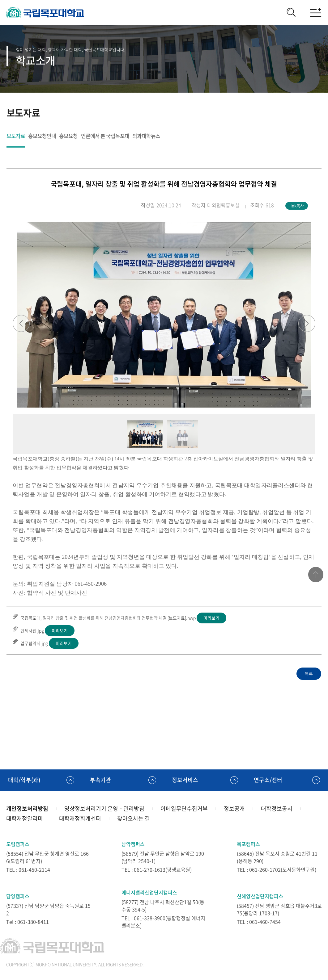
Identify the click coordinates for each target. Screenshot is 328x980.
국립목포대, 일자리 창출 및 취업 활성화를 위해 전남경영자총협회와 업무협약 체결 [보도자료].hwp (108, 618)
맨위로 (316, 575)
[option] (164, 315)
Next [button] (307, 323)
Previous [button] (21, 323)
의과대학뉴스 (146, 136)
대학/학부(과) (24, 780)
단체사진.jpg (32, 630)
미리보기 (211, 618)
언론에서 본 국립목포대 (105, 136)
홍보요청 (68, 136)
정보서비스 (185, 780)
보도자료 (16, 136)
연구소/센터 (268, 780)
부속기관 (100, 780)
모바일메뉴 (316, 12)
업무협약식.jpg (34, 643)
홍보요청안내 (42, 136)
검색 (291, 12)
